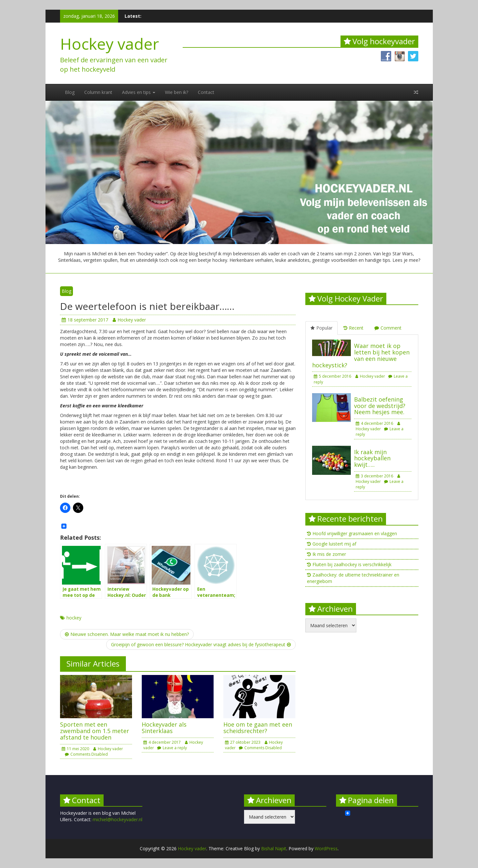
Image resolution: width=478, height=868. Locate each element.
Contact (206, 92)
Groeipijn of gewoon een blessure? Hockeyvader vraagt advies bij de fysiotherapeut (201, 644)
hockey (74, 618)
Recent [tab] (353, 328)
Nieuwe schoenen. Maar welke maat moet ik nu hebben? (127, 634)
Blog (70, 92)
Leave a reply (172, 748)
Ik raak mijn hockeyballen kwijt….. (372, 458)
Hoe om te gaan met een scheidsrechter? (258, 728)
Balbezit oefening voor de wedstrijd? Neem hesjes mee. (380, 406)
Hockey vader (110, 44)
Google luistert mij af (334, 544)
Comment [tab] (388, 328)
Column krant (98, 92)
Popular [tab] (321, 328)
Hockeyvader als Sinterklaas (164, 728)
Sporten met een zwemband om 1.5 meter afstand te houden (95, 731)
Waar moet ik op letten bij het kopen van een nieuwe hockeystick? (361, 355)
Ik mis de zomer (329, 554)
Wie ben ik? (177, 92)
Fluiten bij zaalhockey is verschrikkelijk (352, 564)
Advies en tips (139, 92)
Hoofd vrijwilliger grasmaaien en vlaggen (355, 533)
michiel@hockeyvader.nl (117, 819)
